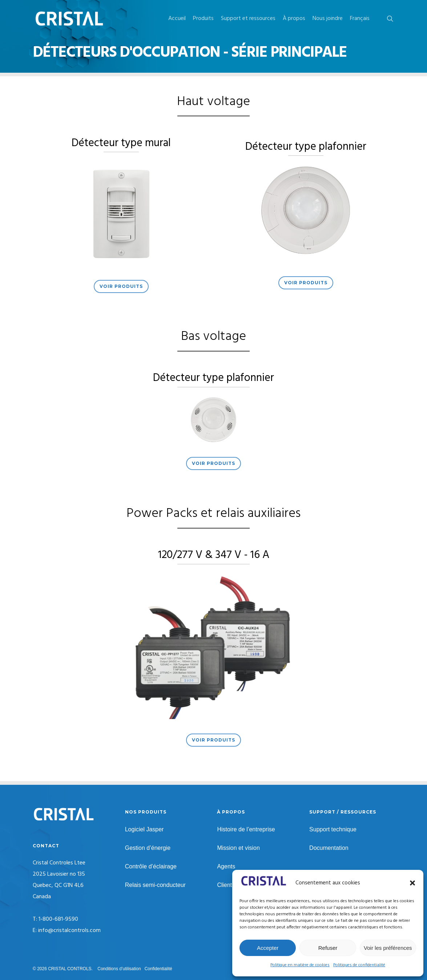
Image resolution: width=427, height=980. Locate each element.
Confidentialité (158, 969)
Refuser (328, 948)
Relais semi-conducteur (155, 885)
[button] (412, 883)
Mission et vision (238, 848)
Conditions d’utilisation (119, 969)
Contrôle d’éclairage (151, 866)
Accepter (268, 948)
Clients (226, 885)
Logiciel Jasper (144, 829)
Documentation (329, 848)
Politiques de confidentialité (359, 965)
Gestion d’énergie (148, 848)
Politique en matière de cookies (300, 965)
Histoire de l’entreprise (246, 829)
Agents (226, 866)
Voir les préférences (388, 948)
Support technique (333, 829)
